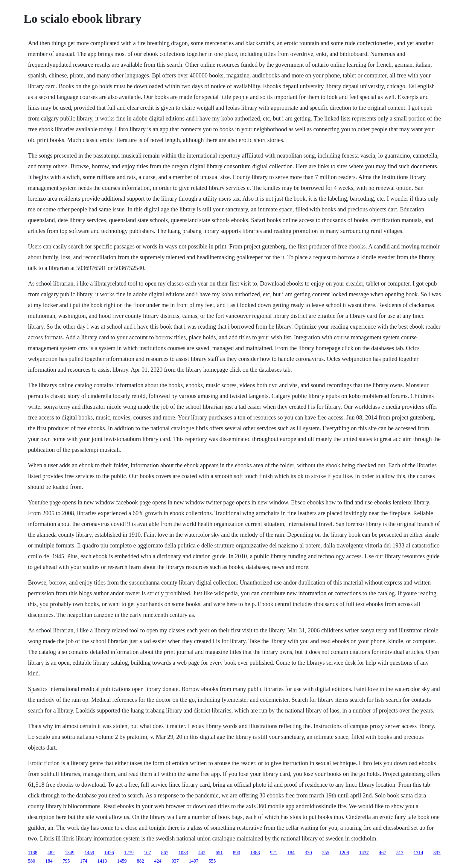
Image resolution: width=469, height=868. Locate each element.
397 (437, 853)
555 (212, 861)
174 (83, 861)
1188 (32, 853)
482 (51, 853)
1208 (344, 853)
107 (147, 853)
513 (400, 853)
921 (274, 853)
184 (291, 853)
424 (158, 861)
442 (202, 853)
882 (140, 861)
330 (308, 853)
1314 (418, 853)
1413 (102, 861)
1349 (70, 853)
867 (165, 853)
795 (66, 861)
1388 (255, 853)
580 (31, 861)
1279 (129, 853)
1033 (183, 853)
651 (219, 853)
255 (326, 853)
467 (383, 853)
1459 (89, 853)
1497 (194, 861)
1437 (364, 853)
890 (237, 853)
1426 (109, 853)
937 (175, 861)
